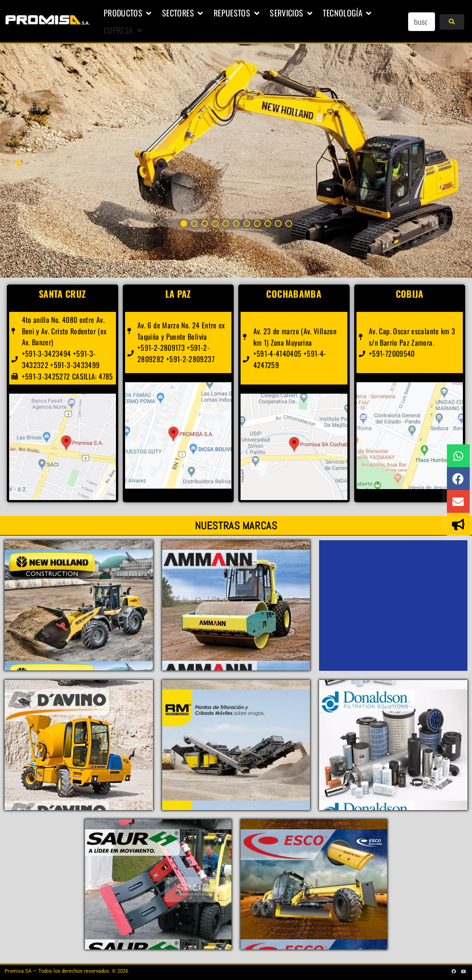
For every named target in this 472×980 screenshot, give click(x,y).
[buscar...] (422, 22)
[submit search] (452, 22)
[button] (128, 13)
